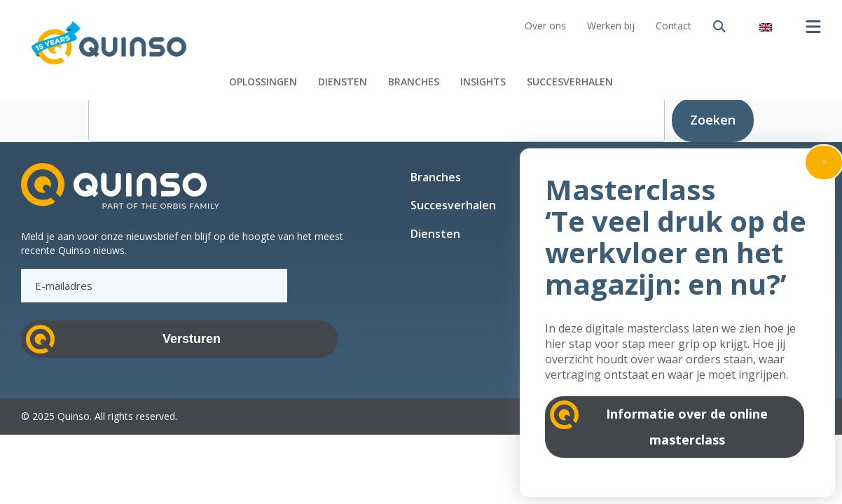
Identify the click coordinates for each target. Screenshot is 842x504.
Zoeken (713, 120)
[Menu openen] (813, 27)
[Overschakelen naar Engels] (766, 26)
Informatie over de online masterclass (687, 427)
